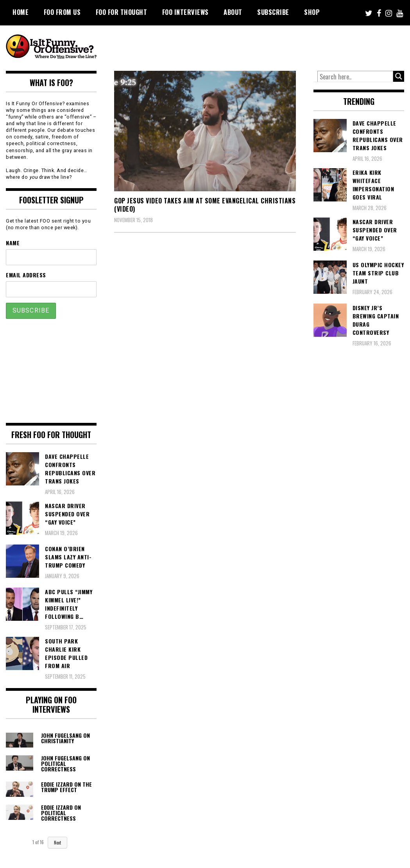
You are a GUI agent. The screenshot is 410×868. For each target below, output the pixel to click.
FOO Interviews (185, 12)
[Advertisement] (258, 47)
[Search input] (355, 77)
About (233, 12)
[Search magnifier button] (399, 76)
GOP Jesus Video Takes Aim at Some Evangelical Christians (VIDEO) (205, 205)
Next (57, 843)
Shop (312, 12)
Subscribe (273, 12)
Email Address (26, 275)
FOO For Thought (122, 12)
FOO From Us (62, 12)
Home (21, 12)
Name (13, 243)
